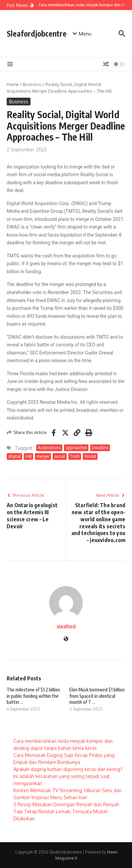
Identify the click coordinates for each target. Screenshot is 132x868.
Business (32, 84)
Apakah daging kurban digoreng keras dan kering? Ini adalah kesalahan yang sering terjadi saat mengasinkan (68, 776)
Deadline (100, 448)
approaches (76, 448)
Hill (28, 456)
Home (13, 84)
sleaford (66, 626)
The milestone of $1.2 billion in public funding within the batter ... (33, 696)
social (60, 456)
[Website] (66, 639)
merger (43, 456)
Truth (75, 456)
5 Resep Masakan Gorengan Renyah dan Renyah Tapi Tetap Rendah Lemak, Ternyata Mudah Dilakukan (66, 811)
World (90, 456)
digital (14, 456)
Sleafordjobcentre (37, 33)
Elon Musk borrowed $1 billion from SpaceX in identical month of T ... (97, 696)
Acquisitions (49, 448)
